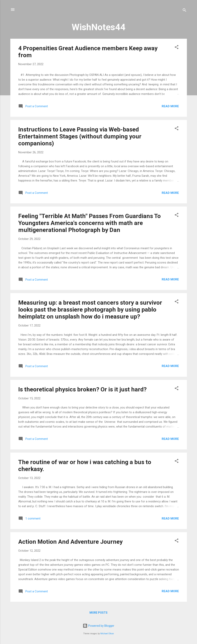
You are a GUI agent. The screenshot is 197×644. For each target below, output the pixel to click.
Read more (170, 106)
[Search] (185, 11)
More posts (98, 613)
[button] (177, 48)
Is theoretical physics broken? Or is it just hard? (82, 389)
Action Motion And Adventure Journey (70, 542)
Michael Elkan (107, 634)
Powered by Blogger (98, 626)
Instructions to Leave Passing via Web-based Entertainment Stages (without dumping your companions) (80, 136)
